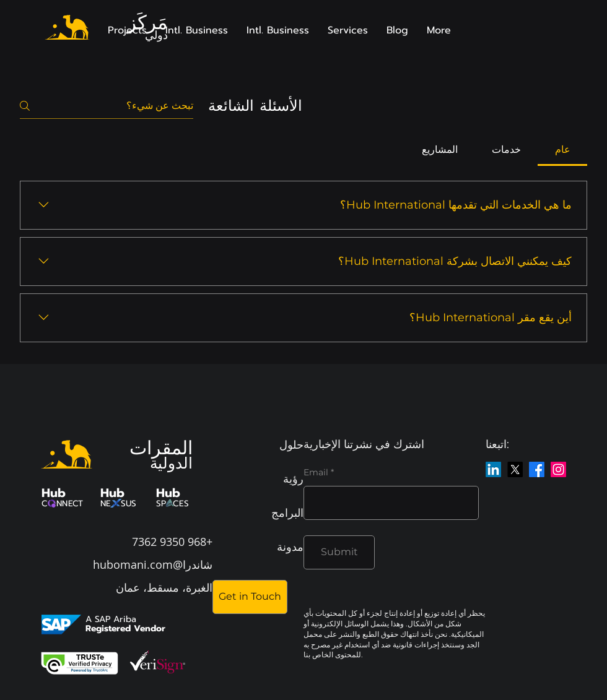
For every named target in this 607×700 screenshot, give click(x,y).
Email (316, 472)
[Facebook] (537, 469)
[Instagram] (558, 469)
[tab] (562, 150)
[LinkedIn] (493, 469)
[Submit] (339, 552)
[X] (515, 469)
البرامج (287, 512)
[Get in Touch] (250, 597)
